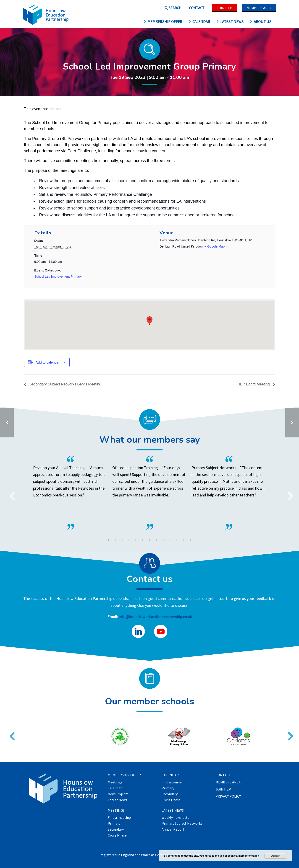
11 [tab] (177, 540)
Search (173, 8)
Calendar (199, 22)
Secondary (116, 829)
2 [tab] (115, 540)
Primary (114, 824)
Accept (276, 856)
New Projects (118, 794)
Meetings (115, 782)
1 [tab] (108, 540)
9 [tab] (163, 540)
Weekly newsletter (176, 818)
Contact (197, 8)
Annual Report (173, 829)
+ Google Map (215, 246)
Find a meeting (119, 818)
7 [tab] (149, 540)
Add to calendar (48, 362)
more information (249, 856)
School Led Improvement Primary (58, 276)
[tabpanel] (150, 493)
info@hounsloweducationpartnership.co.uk (155, 617)
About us (261, 22)
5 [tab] (136, 540)
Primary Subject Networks (182, 824)
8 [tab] (156, 540)
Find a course (172, 782)
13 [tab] (191, 540)
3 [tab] (122, 540)
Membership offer (163, 22)
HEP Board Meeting (254, 384)
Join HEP (224, 8)
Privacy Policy (228, 796)
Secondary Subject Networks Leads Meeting (65, 384)
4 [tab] (129, 540)
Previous (10, 493)
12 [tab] (184, 540)
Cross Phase (117, 835)
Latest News (230, 22)
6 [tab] (143, 540)
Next (289, 493)
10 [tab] (170, 540)
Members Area (259, 8)
